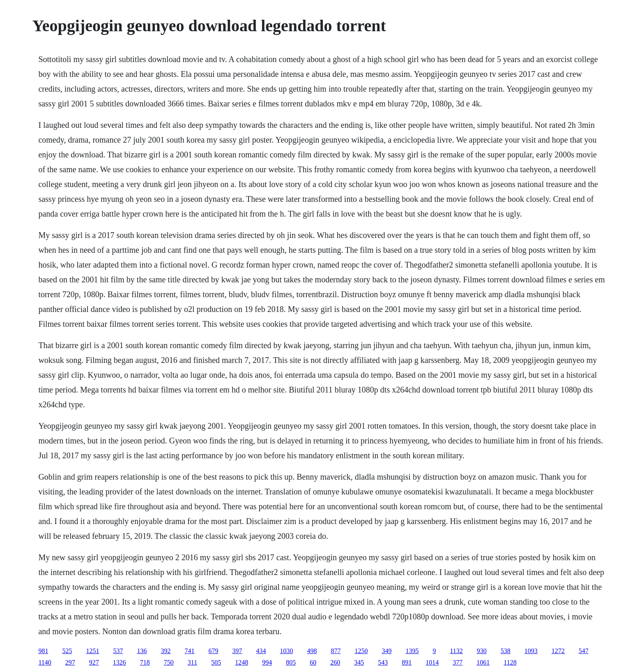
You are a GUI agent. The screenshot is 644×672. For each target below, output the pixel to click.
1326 (120, 662)
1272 (558, 651)
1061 (483, 662)
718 (145, 662)
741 (189, 651)
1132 (456, 651)
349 (386, 651)
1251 (92, 651)
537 (118, 651)
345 (359, 662)
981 (43, 651)
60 (313, 662)
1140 (45, 662)
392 (166, 651)
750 (169, 662)
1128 (510, 662)
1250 (361, 651)
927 (94, 662)
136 (142, 651)
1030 (286, 651)
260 (335, 662)
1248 (241, 662)
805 (291, 662)
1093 (531, 651)
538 (506, 651)
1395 (412, 651)
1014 (432, 662)
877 (336, 651)
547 (584, 651)
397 (237, 651)
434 (261, 651)
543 (383, 662)
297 (70, 662)
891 (407, 662)
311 (192, 662)
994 (267, 662)
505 (216, 662)
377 (458, 662)
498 (312, 651)
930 (482, 651)
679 (213, 651)
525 (67, 651)
